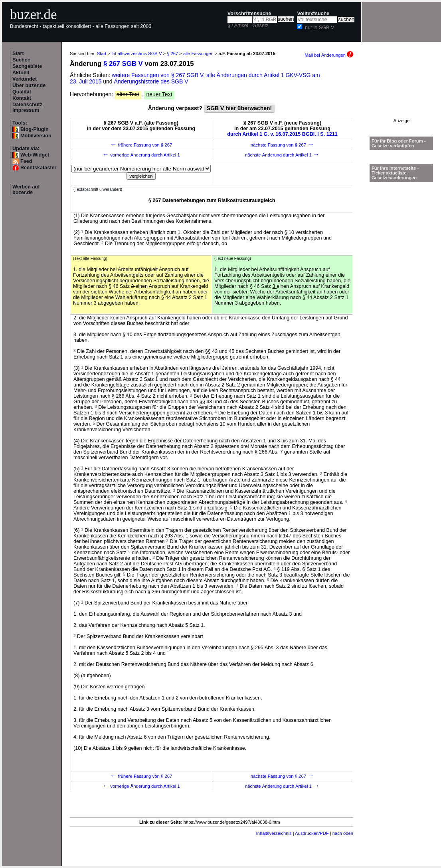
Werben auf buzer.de (26, 190)
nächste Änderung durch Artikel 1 (282, 155)
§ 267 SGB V (123, 64)
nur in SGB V (320, 28)
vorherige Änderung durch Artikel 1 (141, 155)
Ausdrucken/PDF (312, 833)
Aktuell (21, 73)
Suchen (22, 60)
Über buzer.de (29, 85)
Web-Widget (35, 155)
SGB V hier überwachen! (239, 108)
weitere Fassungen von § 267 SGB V (157, 75)
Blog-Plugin (35, 129)
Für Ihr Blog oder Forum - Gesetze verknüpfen (399, 143)
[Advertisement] (401, 93)
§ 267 (172, 54)
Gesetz (261, 26)
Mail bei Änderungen (329, 55)
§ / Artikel (238, 26)
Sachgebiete (27, 66)
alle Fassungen (198, 54)
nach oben (343, 833)
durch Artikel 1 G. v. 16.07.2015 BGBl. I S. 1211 (282, 134)
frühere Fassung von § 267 (141, 145)
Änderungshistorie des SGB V (151, 81)
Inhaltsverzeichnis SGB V (136, 54)
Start (18, 54)
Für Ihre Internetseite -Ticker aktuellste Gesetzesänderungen (395, 173)
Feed (26, 161)
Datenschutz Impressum (27, 107)
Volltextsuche (313, 14)
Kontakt (22, 98)
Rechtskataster (38, 168)
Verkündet (25, 79)
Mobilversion (36, 136)
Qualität (22, 92)
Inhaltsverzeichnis (274, 833)
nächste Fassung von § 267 (282, 145)
